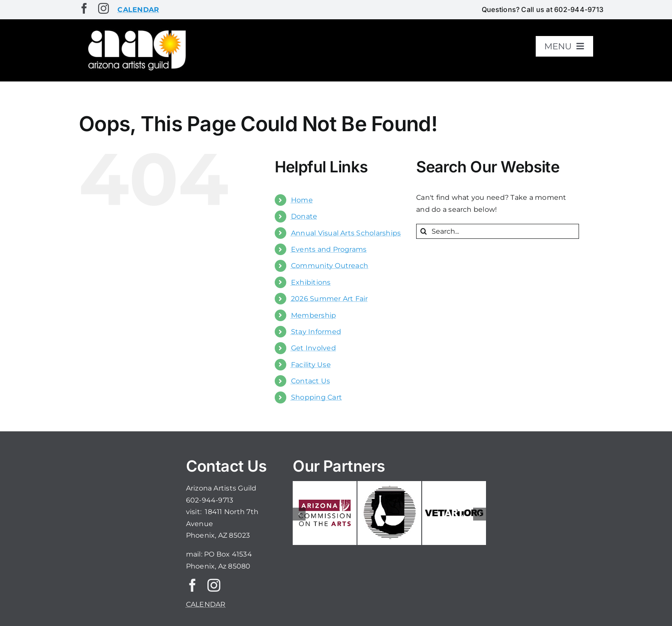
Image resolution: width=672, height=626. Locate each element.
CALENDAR (206, 604)
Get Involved (313, 348)
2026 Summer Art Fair (330, 299)
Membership (313, 315)
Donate (304, 216)
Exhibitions (311, 282)
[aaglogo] (135, 31)
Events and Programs (329, 249)
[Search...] (498, 231)
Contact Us (310, 381)
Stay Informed (316, 332)
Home (302, 200)
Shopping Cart (316, 397)
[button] (299, 514)
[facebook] (84, 8)
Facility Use (311, 365)
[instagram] (103, 8)
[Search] (424, 231)
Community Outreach (330, 266)
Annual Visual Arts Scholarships (346, 233)
